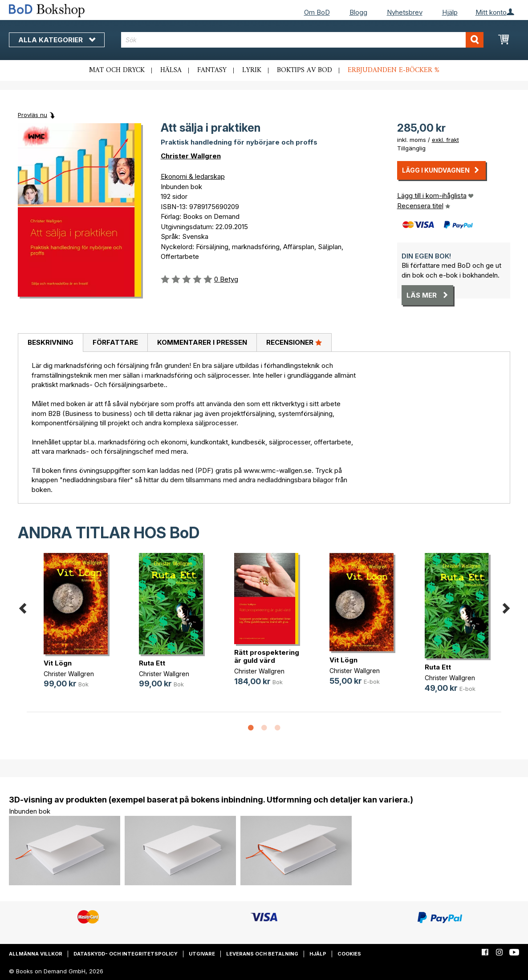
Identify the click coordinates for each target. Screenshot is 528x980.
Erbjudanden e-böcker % (394, 70)
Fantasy (212, 70)
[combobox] (302, 40)
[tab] (50, 343)
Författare (115, 342)
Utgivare (202, 954)
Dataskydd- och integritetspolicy (126, 954)
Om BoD (317, 12)
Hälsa (171, 70)
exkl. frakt (445, 140)
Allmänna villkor (36, 954)
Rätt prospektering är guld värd (267, 656)
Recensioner (294, 342)
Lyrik (252, 70)
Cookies (349, 954)
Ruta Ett (152, 663)
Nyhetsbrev (405, 12)
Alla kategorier (57, 40)
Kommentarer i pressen (202, 342)
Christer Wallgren (191, 156)
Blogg (358, 12)
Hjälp (450, 12)
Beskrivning (51, 342)
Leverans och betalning (262, 954)
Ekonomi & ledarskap (193, 176)
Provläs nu (32, 115)
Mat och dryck (117, 70)
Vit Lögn (58, 663)
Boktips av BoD (305, 70)
